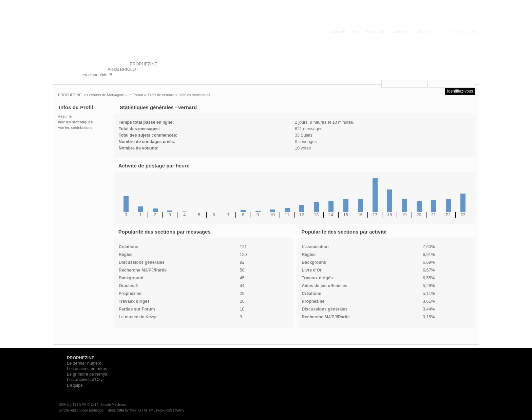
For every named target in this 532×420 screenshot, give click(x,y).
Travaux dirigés (134, 301)
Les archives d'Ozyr (85, 380)
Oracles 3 (128, 286)
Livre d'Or (311, 270)
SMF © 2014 (89, 405)
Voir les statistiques (75, 122)
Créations (129, 247)
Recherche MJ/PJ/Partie (143, 270)
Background (131, 278)
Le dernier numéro (84, 363)
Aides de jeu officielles (324, 286)
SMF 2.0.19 (68, 405)
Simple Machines (113, 405)
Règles (126, 255)
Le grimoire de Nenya (87, 374)
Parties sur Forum (137, 309)
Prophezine (130, 294)
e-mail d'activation (455, 75)
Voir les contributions (75, 127)
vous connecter (439, 64)
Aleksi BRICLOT (123, 69)
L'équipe (75, 385)
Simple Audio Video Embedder (82, 410)
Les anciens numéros (87, 369)
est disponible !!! (97, 75)
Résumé (65, 116)
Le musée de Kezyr (138, 317)
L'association (315, 247)
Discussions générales (142, 262)
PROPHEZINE (143, 64)
